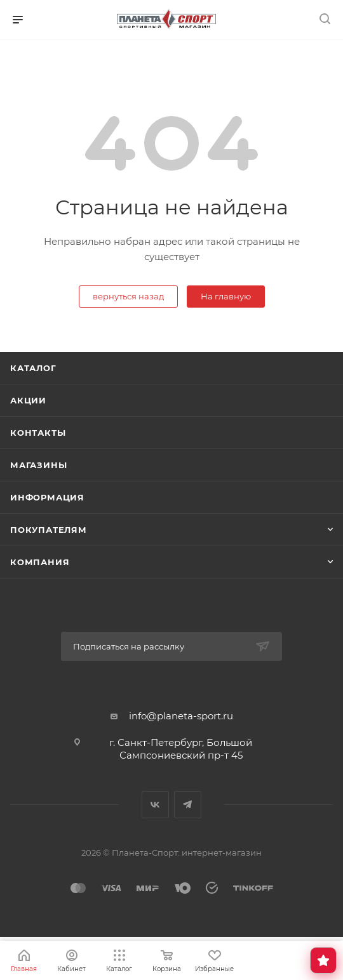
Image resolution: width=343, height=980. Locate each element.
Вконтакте (155, 805)
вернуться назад (128, 296)
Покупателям (49, 530)
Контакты (38, 433)
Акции (28, 400)
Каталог (33, 368)
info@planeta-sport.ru (181, 716)
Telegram (188, 805)
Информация (47, 497)
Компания (40, 562)
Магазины (38, 465)
